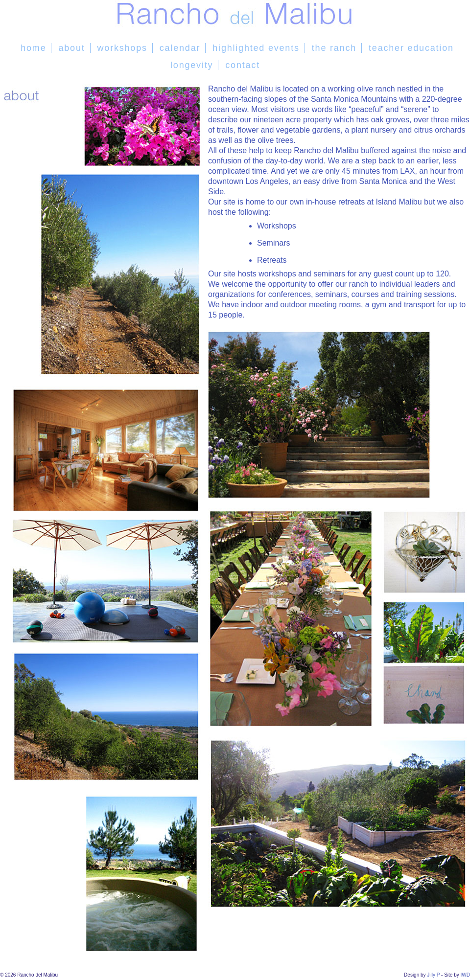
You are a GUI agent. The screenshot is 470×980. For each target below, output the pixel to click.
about (71, 48)
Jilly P (433, 975)
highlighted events (256, 48)
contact (243, 65)
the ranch (334, 48)
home (33, 48)
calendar (180, 48)
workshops (122, 48)
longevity (192, 65)
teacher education (411, 48)
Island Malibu (399, 202)
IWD (465, 975)
